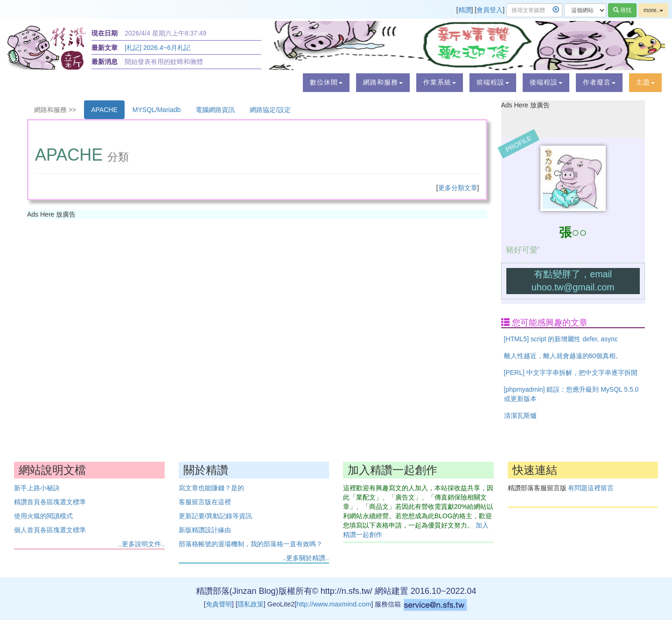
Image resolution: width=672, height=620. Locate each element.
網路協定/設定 (270, 110)
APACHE (104, 110)
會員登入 (490, 10)
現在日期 (105, 33)
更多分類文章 (458, 188)
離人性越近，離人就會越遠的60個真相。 (563, 356)
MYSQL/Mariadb (157, 110)
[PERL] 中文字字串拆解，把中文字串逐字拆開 (571, 373)
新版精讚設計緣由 (205, 530)
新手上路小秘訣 (37, 488)
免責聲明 (219, 604)
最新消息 (105, 62)
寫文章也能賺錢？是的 (211, 488)
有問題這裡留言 (591, 488)
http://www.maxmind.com (334, 604)
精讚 (465, 10)
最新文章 (105, 48)
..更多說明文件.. (141, 544)
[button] (326, 83)
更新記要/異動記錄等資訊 (216, 516)
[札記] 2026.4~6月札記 (157, 48)
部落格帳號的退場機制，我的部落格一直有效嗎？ (251, 544)
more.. (653, 10)
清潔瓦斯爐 (520, 416)
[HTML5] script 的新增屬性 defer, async (561, 339)
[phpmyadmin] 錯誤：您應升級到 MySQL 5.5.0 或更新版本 (571, 394)
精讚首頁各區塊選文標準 (50, 502)
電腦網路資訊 (215, 110)
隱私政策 (251, 604)
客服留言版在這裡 (205, 502)
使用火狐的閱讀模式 (43, 516)
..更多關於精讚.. (306, 558)
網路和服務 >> (55, 110)
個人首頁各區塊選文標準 (50, 530)
